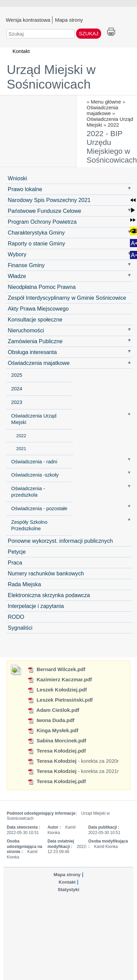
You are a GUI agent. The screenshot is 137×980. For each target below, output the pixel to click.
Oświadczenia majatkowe (102, 110)
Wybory (17, 254)
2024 (17, 389)
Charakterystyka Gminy (36, 233)
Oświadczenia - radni (34, 462)
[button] (133, 200)
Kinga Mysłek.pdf (53, 730)
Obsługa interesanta (32, 352)
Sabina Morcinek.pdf (57, 741)
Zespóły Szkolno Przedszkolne (29, 525)
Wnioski (17, 178)
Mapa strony (69, 20)
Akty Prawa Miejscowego (38, 309)
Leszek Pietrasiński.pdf (60, 700)
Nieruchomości (26, 330)
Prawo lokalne (25, 189)
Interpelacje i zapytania (36, 606)
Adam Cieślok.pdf (53, 710)
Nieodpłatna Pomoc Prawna (42, 287)
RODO (16, 617)
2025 (17, 375)
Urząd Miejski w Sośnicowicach (51, 77)
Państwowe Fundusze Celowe (44, 211)
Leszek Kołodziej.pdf (57, 690)
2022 (113, 125)
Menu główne (106, 102)
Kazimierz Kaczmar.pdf (60, 679)
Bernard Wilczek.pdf (56, 669)
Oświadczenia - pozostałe (39, 509)
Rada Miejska (24, 584)
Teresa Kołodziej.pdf (57, 751)
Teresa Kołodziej (52, 761)
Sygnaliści (20, 628)
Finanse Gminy (26, 265)
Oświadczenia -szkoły (35, 475)
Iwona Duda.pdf (51, 720)
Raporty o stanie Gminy (36, 243)
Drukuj (111, 32)
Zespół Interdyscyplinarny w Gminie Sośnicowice (67, 298)
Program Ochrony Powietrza (42, 222)
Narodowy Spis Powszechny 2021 (49, 200)
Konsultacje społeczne (35, 319)
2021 (21, 449)
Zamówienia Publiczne (35, 341)
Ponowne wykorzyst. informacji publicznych (60, 541)
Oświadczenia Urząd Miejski (34, 419)
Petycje (17, 552)
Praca (15, 562)
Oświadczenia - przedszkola (28, 492)
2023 (17, 402)
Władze (17, 276)
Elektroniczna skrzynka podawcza (49, 595)
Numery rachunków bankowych (46, 573)
